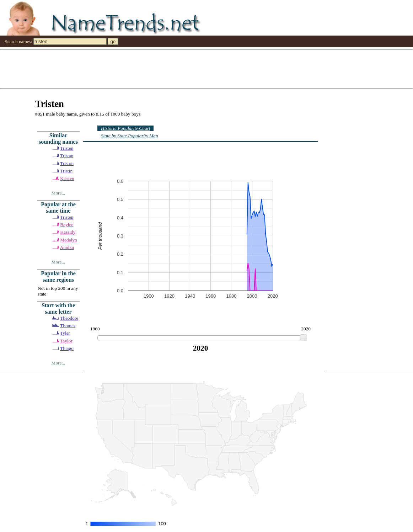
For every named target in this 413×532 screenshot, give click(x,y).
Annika (67, 247)
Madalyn (68, 240)
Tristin (66, 171)
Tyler (65, 333)
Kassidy (68, 232)
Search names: (18, 41)
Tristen (67, 148)
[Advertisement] (206, 69)
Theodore (69, 318)
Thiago (67, 348)
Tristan (67, 156)
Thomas (68, 326)
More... (58, 193)
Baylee (67, 225)
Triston (67, 163)
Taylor (66, 341)
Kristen (67, 178)
